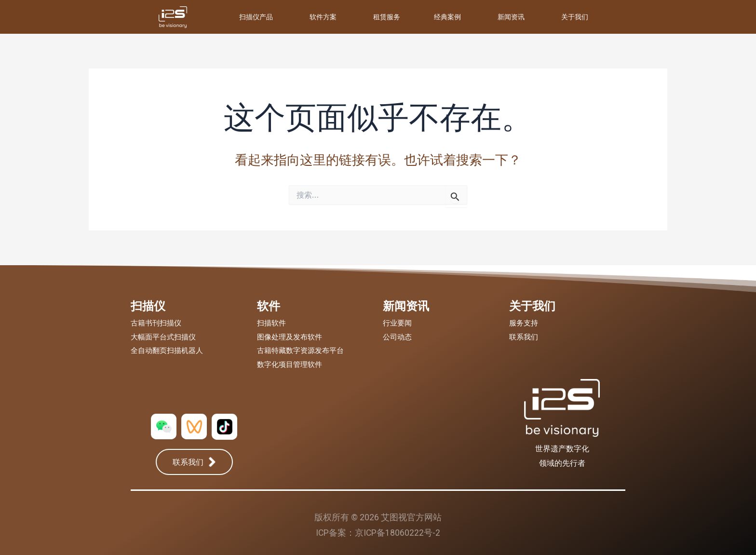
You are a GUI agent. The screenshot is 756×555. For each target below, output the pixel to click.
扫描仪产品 (256, 17)
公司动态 (397, 337)
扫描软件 (271, 323)
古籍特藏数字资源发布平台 (300, 351)
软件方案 (323, 17)
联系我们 (524, 337)
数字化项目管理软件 (290, 365)
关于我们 (575, 17)
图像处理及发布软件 (290, 337)
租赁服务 (387, 17)
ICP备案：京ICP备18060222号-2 (378, 533)
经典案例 (447, 17)
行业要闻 (397, 323)
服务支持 (524, 323)
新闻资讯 (511, 17)
